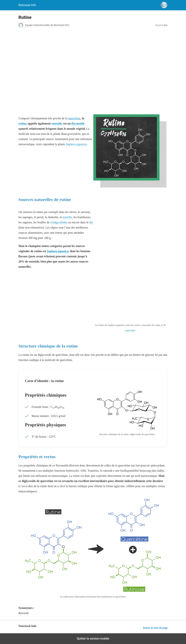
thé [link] (91, 222)
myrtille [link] (67, 217)
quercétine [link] (130, 330)
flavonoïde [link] (78, 123)
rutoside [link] (57, 123)
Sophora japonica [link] (76, 144)
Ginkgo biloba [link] (59, 222)
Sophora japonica (58, 251)
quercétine (74, 118)
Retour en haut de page (155, 628)
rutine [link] (22, 123)
